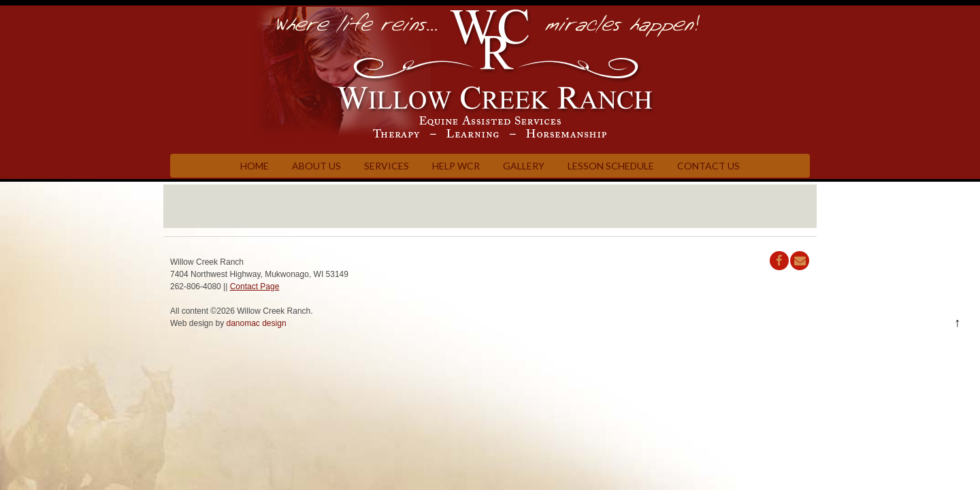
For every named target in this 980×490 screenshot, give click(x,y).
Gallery (524, 166)
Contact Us (708, 166)
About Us (316, 166)
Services (387, 166)
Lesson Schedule (611, 166)
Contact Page (255, 287)
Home (255, 166)
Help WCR (456, 166)
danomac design (257, 323)
